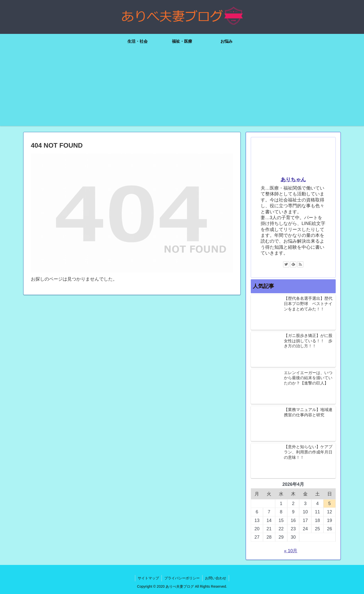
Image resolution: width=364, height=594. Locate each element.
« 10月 (291, 551)
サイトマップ (148, 578)
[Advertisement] (182, 90)
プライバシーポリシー (182, 578)
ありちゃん (293, 179)
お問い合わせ (216, 578)
